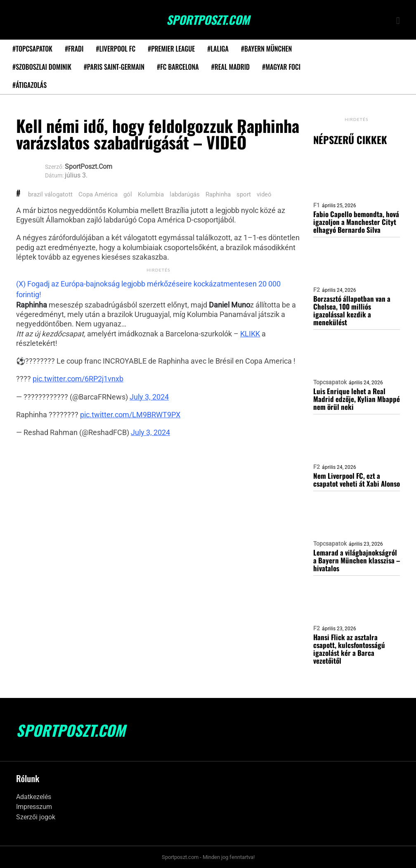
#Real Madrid (230, 67)
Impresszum (34, 807)
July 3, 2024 (149, 397)
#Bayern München (266, 49)
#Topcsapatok (32, 49)
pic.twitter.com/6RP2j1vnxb (78, 379)
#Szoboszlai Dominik (42, 67)
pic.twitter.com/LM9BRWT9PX (130, 415)
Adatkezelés (34, 797)
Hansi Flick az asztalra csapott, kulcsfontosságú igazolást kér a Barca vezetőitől (349, 649)
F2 (317, 290)
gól (128, 194)
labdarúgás (185, 194)
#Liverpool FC (116, 49)
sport (244, 194)
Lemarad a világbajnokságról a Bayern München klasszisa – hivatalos (357, 560)
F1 (317, 205)
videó (264, 194)
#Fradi (74, 49)
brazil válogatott (50, 194)
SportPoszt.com (208, 20)
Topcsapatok (330, 382)
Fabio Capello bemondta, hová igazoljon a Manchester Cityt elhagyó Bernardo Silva (356, 222)
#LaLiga (218, 49)
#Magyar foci (281, 67)
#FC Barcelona (178, 67)
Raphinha (218, 194)
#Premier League (171, 49)
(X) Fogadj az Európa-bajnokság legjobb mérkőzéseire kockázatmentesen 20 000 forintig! (148, 289)
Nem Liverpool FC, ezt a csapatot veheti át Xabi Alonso (357, 480)
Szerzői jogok (36, 817)
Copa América (98, 194)
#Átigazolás (30, 85)
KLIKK (250, 334)
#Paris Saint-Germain (114, 67)
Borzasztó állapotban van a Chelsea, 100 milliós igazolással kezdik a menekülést (352, 310)
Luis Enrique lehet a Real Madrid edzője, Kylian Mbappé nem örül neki (357, 399)
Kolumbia (151, 194)
